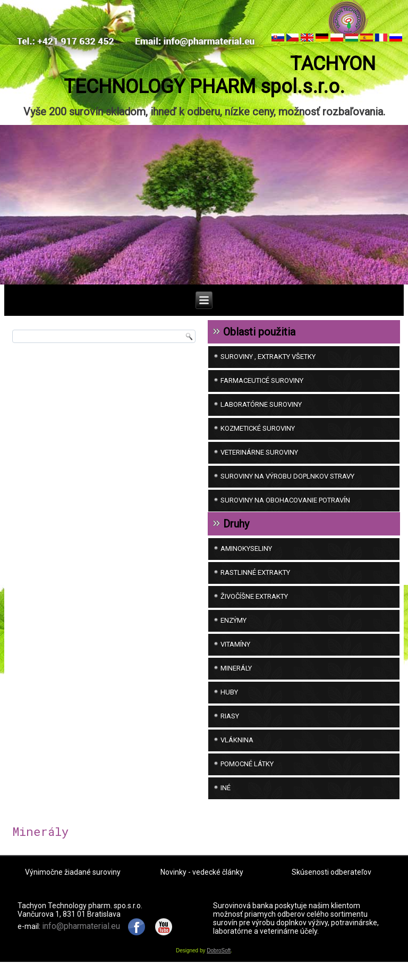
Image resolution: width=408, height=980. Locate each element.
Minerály (236, 677)
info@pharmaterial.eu (81, 935)
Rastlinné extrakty (255, 581)
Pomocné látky (247, 773)
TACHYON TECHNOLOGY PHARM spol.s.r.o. (204, 96)
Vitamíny (235, 653)
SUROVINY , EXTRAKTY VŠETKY (268, 366)
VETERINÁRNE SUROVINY (259, 461)
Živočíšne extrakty (254, 605)
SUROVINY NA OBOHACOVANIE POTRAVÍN (285, 509)
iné (226, 797)
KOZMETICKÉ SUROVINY (258, 437)
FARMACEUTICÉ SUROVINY (262, 390)
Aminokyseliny (246, 558)
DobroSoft (219, 960)
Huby (229, 701)
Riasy (230, 725)
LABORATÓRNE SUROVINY (261, 413)
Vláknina (237, 749)
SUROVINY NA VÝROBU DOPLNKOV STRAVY (287, 485)
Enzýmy (233, 629)
